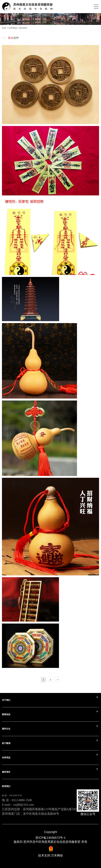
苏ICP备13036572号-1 (50, 838)
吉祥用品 (13, 28)
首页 (4, 28)
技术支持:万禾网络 (51, 855)
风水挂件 (23, 28)
